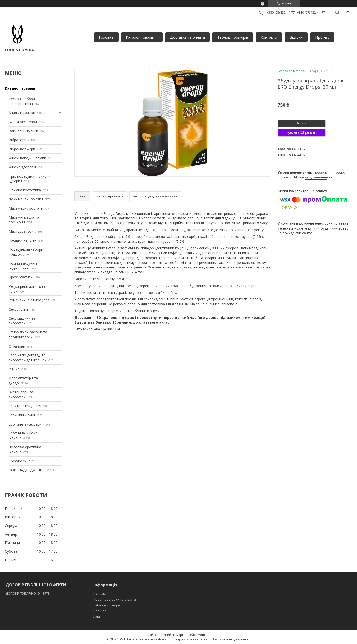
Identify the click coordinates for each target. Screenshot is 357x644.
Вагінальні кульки (23, 131)
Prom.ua (203, 635)
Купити (301, 123)
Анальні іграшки (22, 113)
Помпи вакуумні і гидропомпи (23, 266)
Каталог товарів (140, 37)
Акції (97, 617)
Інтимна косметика (25, 190)
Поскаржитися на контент (190, 639)
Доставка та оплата (187, 37)
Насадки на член (23, 240)
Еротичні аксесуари (25, 424)
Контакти (269, 37)
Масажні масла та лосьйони (24, 220)
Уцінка (14, 369)
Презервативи (21, 277)
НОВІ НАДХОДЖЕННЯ (27, 470)
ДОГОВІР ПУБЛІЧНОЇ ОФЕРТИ (28, 593)
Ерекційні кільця (22, 415)
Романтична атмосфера (29, 300)
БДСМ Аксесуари (23, 122)
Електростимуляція (25, 406)
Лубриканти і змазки (26, 199)
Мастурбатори (21, 231)
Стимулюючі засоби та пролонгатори (28, 335)
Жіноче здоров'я (22, 167)
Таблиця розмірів (233, 37)
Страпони (17, 346)
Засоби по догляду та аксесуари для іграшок (28, 358)
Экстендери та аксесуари (21, 394)
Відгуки (296, 37)
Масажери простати (26, 208)
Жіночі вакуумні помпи (27, 158)
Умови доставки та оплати (115, 599)
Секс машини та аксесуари (22, 321)
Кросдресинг (19, 461)
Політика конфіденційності (232, 639)
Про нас (322, 37)
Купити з (301, 133)
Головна (106, 37)
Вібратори (17, 140)
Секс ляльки (19, 309)
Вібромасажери (22, 149)
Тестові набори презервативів (22, 101)
